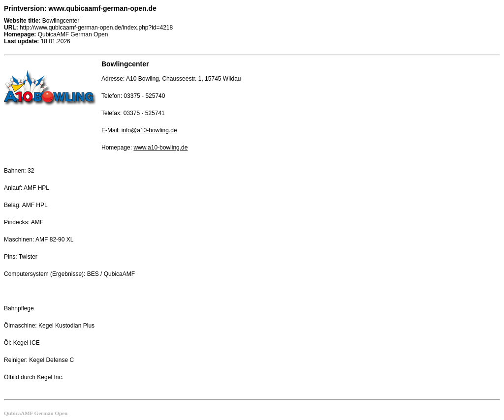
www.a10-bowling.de (160, 148)
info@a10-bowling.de (149, 130)
